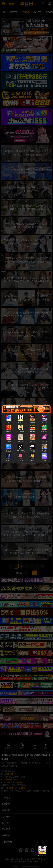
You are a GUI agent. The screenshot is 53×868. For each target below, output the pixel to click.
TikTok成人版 (21, 451)
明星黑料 (32, 441)
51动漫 (21, 460)
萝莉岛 (44, 460)
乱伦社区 (9, 451)
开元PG (9, 422)
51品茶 (44, 451)
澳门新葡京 (21, 432)
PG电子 (9, 432)
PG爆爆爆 (44, 432)
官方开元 (44, 422)
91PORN (9, 460)
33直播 (9, 441)
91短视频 (32, 451)
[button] (39, 856)
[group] (42, 850)
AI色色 (32, 460)
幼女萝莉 (44, 441)
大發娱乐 (32, 432)
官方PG (21, 422)
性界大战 (21, 441)
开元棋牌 (32, 422)
